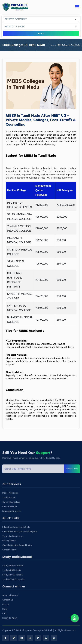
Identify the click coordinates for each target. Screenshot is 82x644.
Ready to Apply (10, 625)
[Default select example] (41, 19)
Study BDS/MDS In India (13, 587)
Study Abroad (9, 505)
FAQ (4, 621)
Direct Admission (10, 500)
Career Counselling (11, 509)
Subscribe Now (72, 476)
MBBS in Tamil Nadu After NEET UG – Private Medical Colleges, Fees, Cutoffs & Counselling (41, 120)
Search (41, 34)
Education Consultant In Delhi (16, 534)
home (52, 45)
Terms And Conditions (13, 543)
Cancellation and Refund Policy (17, 553)
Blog (5, 616)
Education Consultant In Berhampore (20, 539)
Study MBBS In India (12, 578)
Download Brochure (12, 518)
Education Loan (10, 514)
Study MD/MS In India (12, 582)
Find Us (6, 612)
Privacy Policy (9, 548)
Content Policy (9, 557)
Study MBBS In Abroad (13, 573)
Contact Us (8, 607)
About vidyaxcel (10, 603)
